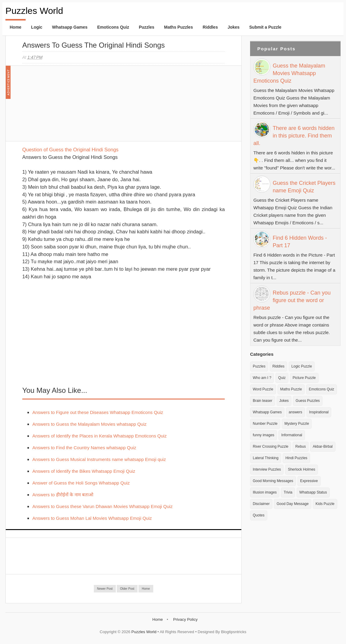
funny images (263, 435)
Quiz (282, 378)
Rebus (301, 447)
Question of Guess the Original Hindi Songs (70, 150)
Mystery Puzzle (297, 424)
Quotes (259, 515)
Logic (37, 27)
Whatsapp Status (313, 492)
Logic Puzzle (302, 366)
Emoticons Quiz (113, 27)
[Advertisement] (68, 106)
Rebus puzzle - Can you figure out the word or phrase (292, 300)
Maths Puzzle (291, 389)
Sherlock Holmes (302, 469)
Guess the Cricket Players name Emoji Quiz (304, 187)
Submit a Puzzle (265, 27)
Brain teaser (263, 401)
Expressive (309, 481)
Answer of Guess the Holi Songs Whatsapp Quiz (81, 483)
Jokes (233, 27)
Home (16, 27)
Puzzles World (34, 11)
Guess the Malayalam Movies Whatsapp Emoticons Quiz (289, 73)
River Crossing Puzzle (271, 447)
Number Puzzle (265, 424)
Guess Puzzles (308, 401)
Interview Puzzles (267, 469)
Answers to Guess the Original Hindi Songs (94, 45)
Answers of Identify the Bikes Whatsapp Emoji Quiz (84, 471)
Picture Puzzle (304, 378)
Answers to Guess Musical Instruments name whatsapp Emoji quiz (99, 459)
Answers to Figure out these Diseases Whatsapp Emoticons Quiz (98, 412)
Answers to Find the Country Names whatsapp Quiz (84, 448)
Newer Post (105, 589)
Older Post (127, 589)
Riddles (210, 27)
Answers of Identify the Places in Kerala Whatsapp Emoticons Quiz (99, 436)
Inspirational (319, 412)
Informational (292, 435)
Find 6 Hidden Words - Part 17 (300, 242)
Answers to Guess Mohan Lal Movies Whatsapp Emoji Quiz (92, 518)
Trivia (288, 492)
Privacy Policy (185, 619)
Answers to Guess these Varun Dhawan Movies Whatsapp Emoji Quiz (102, 506)
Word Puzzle (263, 389)
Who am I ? (262, 378)
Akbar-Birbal (323, 447)
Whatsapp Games (70, 27)
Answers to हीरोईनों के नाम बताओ (63, 495)
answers (295, 412)
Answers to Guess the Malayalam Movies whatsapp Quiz (89, 424)
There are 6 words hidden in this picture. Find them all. (294, 136)
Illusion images (265, 492)
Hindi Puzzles (296, 458)
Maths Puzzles (179, 27)
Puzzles (146, 27)
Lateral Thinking (266, 458)
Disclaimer (261, 504)
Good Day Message (293, 504)
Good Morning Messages (273, 481)
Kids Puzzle (325, 504)
